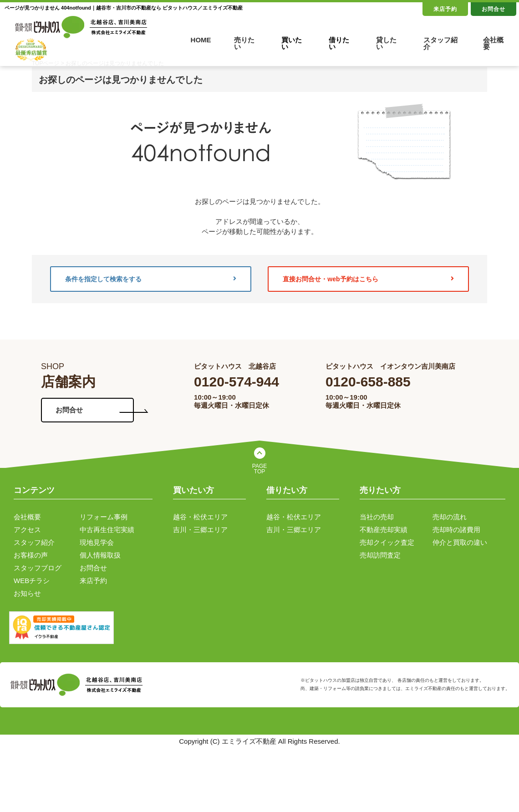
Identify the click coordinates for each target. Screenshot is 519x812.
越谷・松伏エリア (200, 517)
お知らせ (27, 593)
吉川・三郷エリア (200, 530)
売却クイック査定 (387, 542)
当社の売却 (377, 517)
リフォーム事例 (104, 517)
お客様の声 (31, 555)
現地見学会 (97, 542)
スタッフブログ (38, 568)
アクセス (27, 530)
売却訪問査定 (380, 555)
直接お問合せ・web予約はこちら (368, 279)
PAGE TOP (259, 469)
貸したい (386, 43)
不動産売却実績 (384, 530)
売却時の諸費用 (456, 530)
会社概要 (493, 43)
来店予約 (445, 9)
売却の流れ (450, 517)
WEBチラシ (32, 581)
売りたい (244, 43)
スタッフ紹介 (440, 43)
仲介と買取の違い (460, 542)
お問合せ (494, 9)
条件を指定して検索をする (151, 279)
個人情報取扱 (100, 555)
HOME (201, 40)
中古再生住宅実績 (107, 530)
